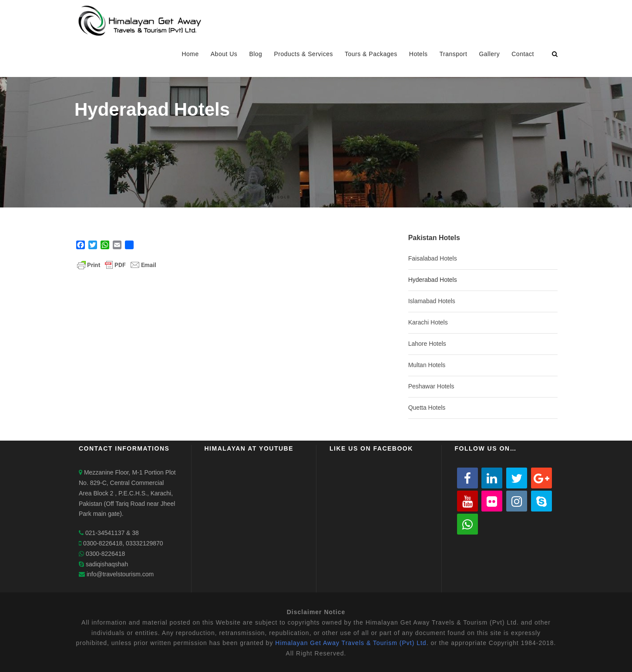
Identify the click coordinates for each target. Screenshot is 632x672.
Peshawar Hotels (431, 386)
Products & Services (303, 54)
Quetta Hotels (427, 408)
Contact (523, 54)
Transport (454, 54)
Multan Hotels (427, 365)
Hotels (419, 54)
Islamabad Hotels (432, 301)
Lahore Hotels (427, 344)
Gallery (489, 54)
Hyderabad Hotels (433, 280)
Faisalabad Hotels (433, 258)
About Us (224, 54)
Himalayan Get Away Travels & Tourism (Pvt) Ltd (351, 643)
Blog (255, 54)
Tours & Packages (371, 54)
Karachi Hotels (428, 322)
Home (190, 54)
